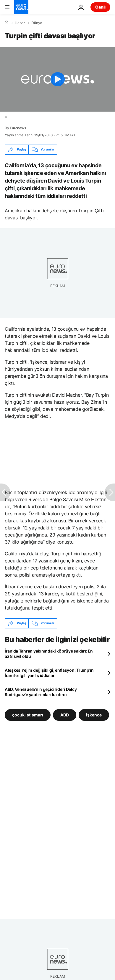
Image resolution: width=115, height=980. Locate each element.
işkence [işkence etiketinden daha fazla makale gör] (94, 715)
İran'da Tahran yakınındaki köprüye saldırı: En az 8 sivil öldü (49, 654)
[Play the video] (57, 79)
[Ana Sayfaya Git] (21, 7)
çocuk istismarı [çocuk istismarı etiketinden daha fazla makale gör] (28, 715)
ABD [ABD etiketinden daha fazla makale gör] (65, 715)
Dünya (37, 23)
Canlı (100, 7)
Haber (20, 23)
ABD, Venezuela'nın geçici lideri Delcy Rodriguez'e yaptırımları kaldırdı (41, 692)
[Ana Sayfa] (7, 23)
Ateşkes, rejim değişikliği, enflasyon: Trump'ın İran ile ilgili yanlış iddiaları (49, 673)
